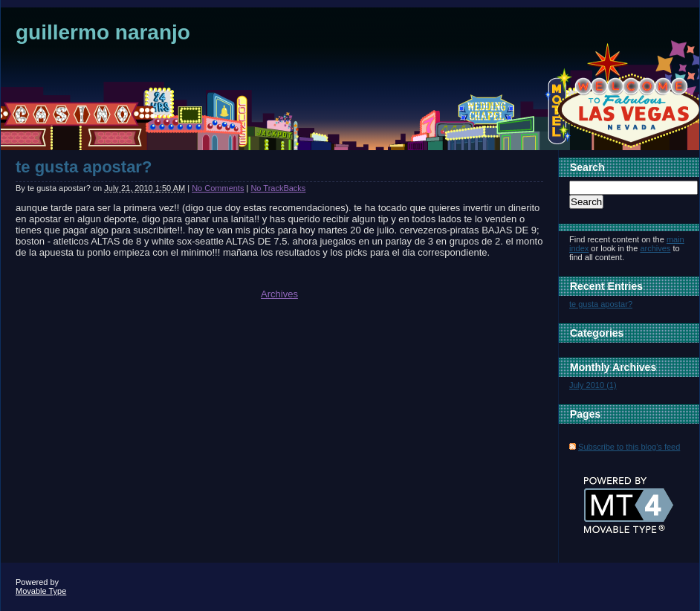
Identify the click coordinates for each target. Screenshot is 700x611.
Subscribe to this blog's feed (629, 447)
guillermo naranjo (103, 32)
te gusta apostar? (84, 167)
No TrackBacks (278, 188)
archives (655, 248)
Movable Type (41, 591)
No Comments (218, 188)
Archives (279, 294)
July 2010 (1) (593, 385)
